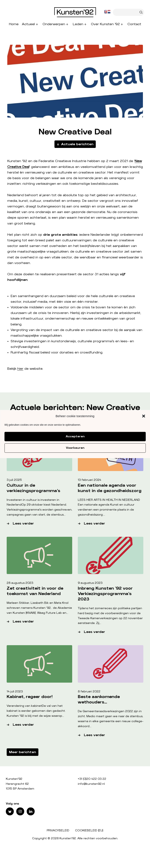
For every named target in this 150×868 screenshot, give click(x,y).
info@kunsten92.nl (91, 784)
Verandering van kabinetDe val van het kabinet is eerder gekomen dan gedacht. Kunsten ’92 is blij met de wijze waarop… (36, 711)
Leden (78, 24)
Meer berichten (23, 752)
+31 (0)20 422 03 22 (92, 779)
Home (14, 24)
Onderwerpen (54, 24)
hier (20, 369)
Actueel (28, 24)
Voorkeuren (75, 448)
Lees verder (42, 524)
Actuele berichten (77, 144)
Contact (134, 24)
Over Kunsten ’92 (105, 24)
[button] (144, 416)
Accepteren (75, 436)
